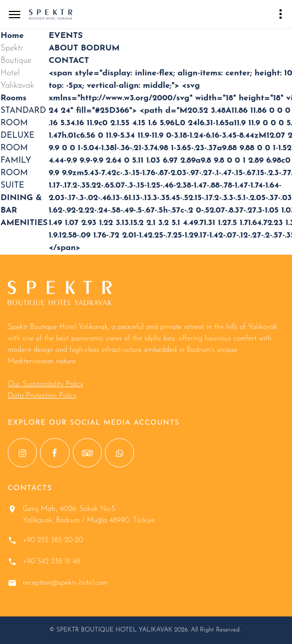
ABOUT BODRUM (84, 48)
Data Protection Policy (42, 396)
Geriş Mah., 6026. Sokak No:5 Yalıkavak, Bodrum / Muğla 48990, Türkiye (89, 515)
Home (12, 36)
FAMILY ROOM (16, 167)
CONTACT (69, 61)
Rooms (14, 98)
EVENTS (66, 36)
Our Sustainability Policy (45, 384)
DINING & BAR (21, 204)
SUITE (12, 186)
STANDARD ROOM (23, 117)
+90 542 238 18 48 (51, 562)
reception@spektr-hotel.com (65, 583)
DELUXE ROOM (17, 142)
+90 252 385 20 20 (53, 540)
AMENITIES (24, 223)
